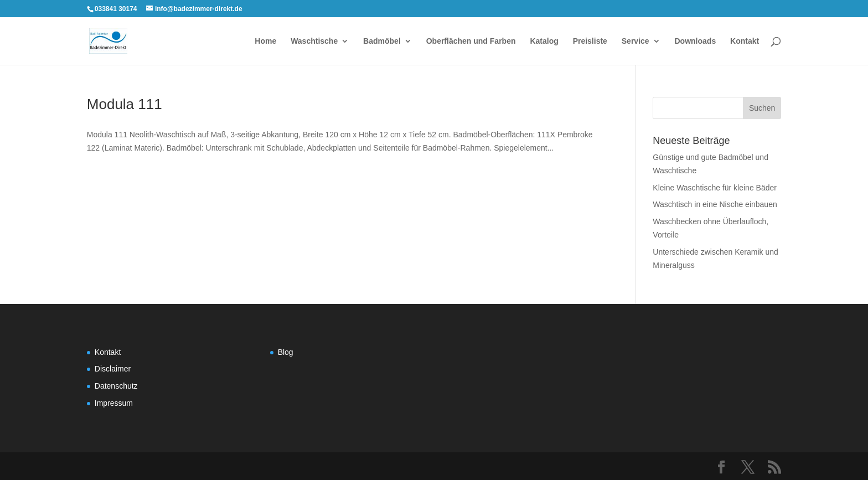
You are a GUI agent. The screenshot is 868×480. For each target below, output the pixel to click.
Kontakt (745, 41)
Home (265, 41)
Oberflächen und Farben (471, 41)
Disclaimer (113, 369)
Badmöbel (382, 41)
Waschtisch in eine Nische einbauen (715, 204)
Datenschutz (116, 386)
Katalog (544, 41)
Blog (286, 352)
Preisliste (590, 41)
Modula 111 (125, 104)
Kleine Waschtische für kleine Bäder (715, 188)
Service (635, 41)
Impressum (114, 403)
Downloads (696, 41)
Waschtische (314, 41)
